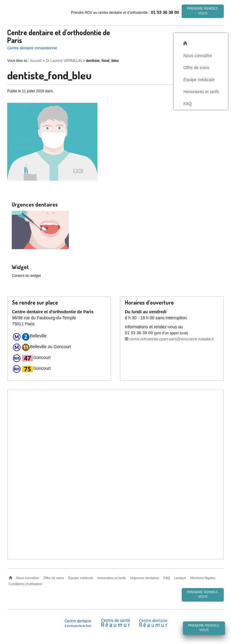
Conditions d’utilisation (25, 584)
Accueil (36, 61)
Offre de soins (197, 67)
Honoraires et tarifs (201, 91)
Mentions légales (203, 578)
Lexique (180, 578)
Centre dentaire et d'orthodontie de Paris (59, 36)
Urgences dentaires (145, 578)
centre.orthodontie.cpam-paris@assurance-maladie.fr (169, 339)
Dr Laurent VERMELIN (64, 61)
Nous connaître (198, 55)
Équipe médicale (199, 79)
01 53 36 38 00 (139, 333)
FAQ (188, 103)
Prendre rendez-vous (203, 11)
